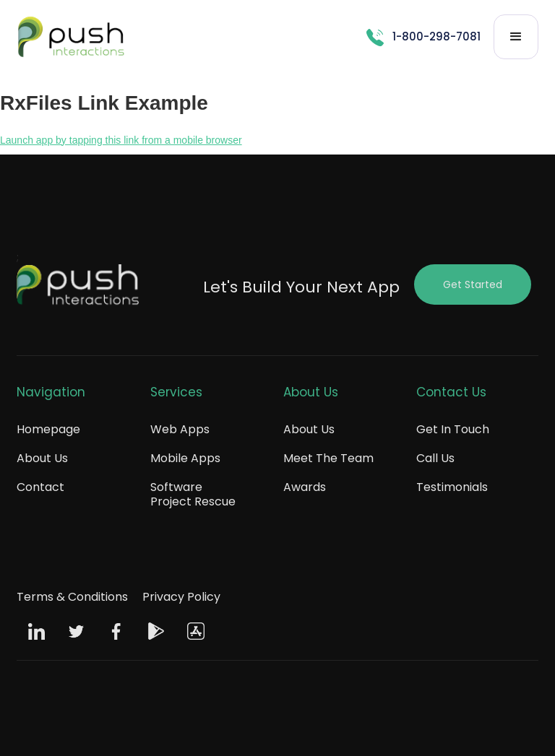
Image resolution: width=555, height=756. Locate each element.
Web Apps (180, 429)
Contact (40, 487)
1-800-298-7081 (436, 36)
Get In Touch (453, 429)
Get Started (473, 284)
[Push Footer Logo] (78, 288)
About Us (42, 458)
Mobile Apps (185, 458)
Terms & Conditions (72, 597)
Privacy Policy (181, 597)
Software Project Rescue (193, 494)
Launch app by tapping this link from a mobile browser (121, 140)
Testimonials (452, 487)
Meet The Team (328, 458)
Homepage (48, 429)
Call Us (435, 458)
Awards (305, 487)
